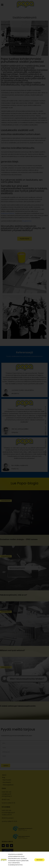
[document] (24, 434)
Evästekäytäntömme (15, 866)
